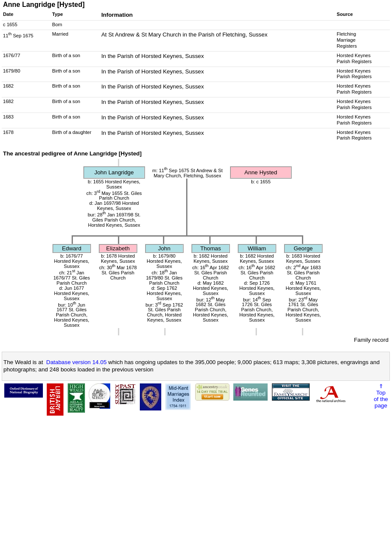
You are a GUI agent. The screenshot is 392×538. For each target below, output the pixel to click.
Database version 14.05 (77, 362)
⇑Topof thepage (381, 396)
